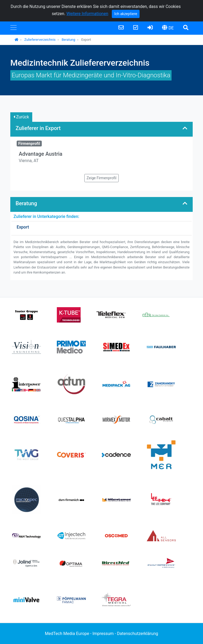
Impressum (103, 634)
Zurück (21, 117)
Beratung (68, 40)
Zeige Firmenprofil (102, 178)
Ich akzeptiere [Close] (126, 14)
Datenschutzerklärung (138, 634)
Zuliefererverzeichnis (40, 40)
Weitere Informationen (87, 14)
